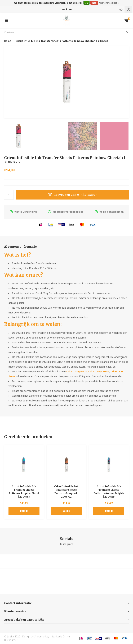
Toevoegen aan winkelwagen (73, 195)
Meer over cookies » (109, 3)
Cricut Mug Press (77, 372)
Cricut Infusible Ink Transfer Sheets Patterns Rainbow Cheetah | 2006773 (62, 41)
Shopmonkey (42, 637)
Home (8, 41)
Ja (87, 3)
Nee (94, 3)
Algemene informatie (21, 247)
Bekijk (24, 511)
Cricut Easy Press (100, 372)
